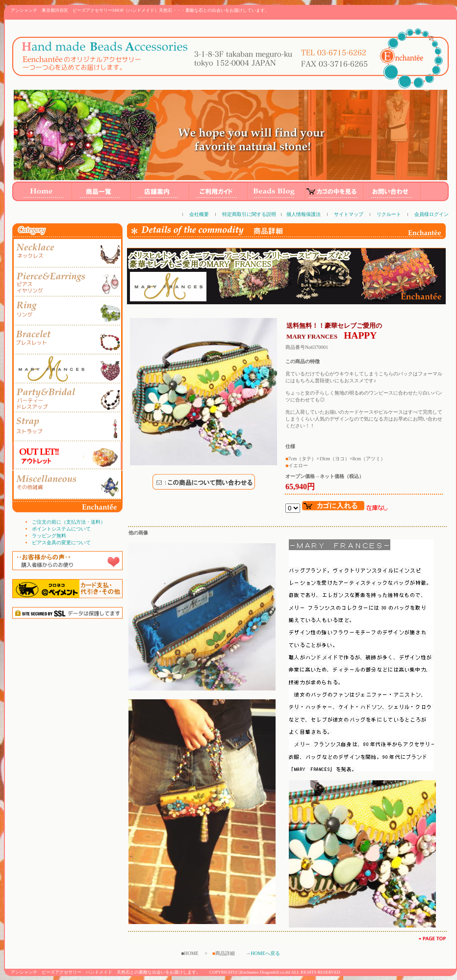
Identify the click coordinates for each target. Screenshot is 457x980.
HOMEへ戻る (265, 953)
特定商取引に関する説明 (249, 214)
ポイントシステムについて (61, 529)
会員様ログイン (432, 214)
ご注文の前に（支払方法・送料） (69, 522)
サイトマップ (349, 214)
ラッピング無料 (49, 536)
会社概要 (199, 214)
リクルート (389, 214)
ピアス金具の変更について (61, 543)
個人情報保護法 (304, 214)
